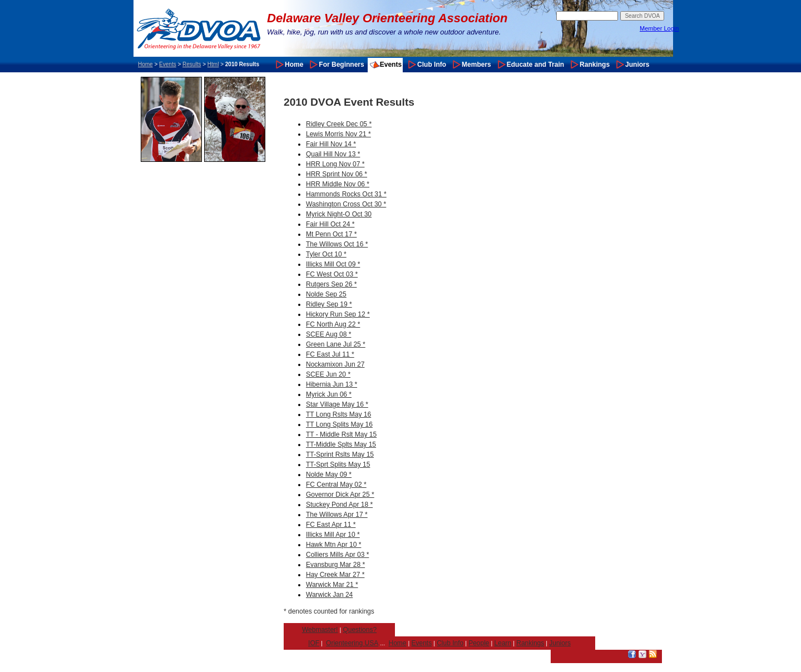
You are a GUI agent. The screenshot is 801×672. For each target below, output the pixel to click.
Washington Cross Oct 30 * (346, 204)
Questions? (360, 630)
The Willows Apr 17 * (337, 515)
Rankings (595, 65)
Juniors (637, 65)
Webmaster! (320, 630)
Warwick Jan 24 (329, 595)
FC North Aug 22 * (333, 324)
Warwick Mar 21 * (332, 585)
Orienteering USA (352, 643)
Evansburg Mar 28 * (335, 565)
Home (145, 64)
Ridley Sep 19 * (329, 304)
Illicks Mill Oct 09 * (333, 264)
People (479, 643)
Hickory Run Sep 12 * (338, 314)
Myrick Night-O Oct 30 (339, 214)
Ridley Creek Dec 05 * (339, 124)
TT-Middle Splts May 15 (341, 444)
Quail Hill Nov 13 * (333, 154)
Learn (503, 643)
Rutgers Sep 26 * (331, 284)
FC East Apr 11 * (331, 525)
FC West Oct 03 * (332, 274)
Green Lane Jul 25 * (336, 344)
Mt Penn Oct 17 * (331, 234)
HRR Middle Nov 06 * (338, 184)
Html (213, 64)
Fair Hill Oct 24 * (330, 224)
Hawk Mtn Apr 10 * (333, 545)
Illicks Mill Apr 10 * (333, 535)
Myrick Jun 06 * (329, 394)
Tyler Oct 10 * (326, 254)
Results (192, 64)
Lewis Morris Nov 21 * (338, 134)
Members (476, 65)
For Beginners (341, 65)
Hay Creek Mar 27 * (335, 575)
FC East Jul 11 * (330, 354)
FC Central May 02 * (336, 485)
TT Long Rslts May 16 (338, 414)
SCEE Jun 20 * (328, 374)
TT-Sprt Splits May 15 (338, 465)
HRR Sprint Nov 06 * (337, 174)
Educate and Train (535, 65)
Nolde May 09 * (329, 475)
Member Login (659, 28)
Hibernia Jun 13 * (332, 384)
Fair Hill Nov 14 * (331, 144)
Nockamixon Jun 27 (335, 364)
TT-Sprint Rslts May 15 (340, 454)
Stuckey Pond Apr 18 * (339, 505)
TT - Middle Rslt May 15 (341, 434)
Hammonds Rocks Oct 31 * (346, 194)
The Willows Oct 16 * (337, 244)
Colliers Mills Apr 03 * (337, 555)
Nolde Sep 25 (326, 294)
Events (168, 64)
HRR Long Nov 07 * (335, 164)
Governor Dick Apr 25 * (340, 495)
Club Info (432, 65)
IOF (314, 643)
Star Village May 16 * (337, 404)
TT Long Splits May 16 (339, 424)
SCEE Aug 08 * (328, 334)
